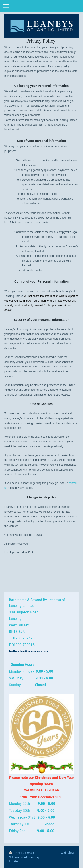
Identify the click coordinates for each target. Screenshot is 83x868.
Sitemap (28, 853)
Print (15, 853)
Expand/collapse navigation (41, 6)
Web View (67, 853)
